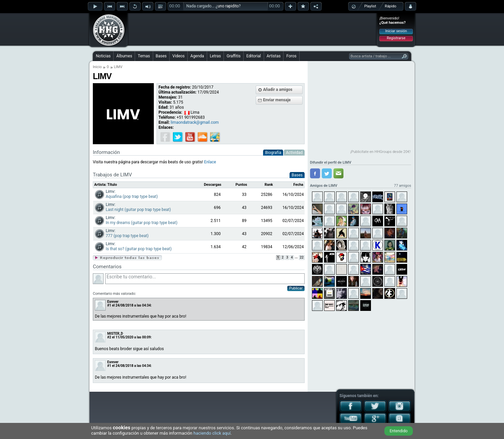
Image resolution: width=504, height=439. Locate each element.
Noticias (103, 56)
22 (302, 257)
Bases (161, 56)
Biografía (273, 153)
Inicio (97, 67)
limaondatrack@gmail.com (195, 122)
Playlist (370, 6)
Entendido (399, 431)
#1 (109, 305)
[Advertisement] (252, 29)
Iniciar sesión (396, 31)
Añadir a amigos (278, 90)
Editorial (254, 56)
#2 (109, 337)
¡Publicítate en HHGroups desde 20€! (380, 152)
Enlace (210, 162)
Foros (291, 56)
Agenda (197, 56)
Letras (215, 56)
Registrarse (396, 38)
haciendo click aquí (212, 433)
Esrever (113, 302)
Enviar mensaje (277, 100)
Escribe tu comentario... (205, 279)
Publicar (296, 288)
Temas (144, 56)
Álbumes (124, 56)
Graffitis (234, 56)
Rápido (390, 6)
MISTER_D (115, 334)
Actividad (294, 153)
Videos (178, 56)
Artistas (274, 56)
